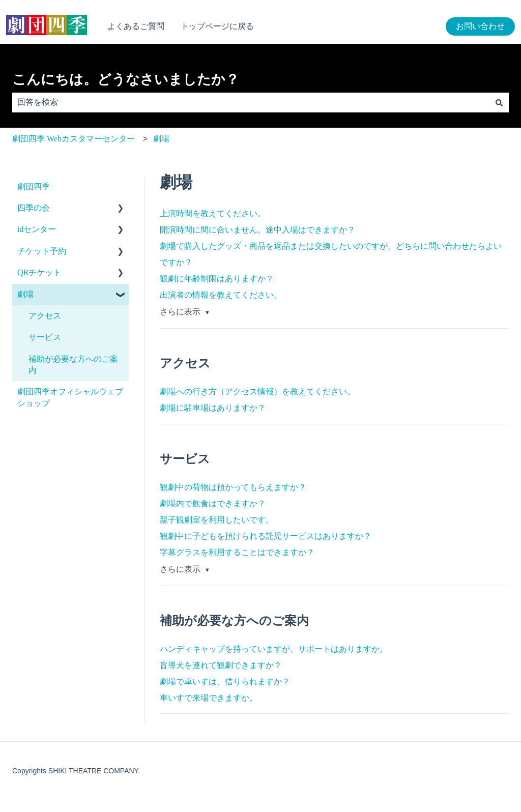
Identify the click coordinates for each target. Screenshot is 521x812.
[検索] (499, 102)
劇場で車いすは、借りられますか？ (225, 681)
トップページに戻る (217, 26)
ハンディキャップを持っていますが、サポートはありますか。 (274, 649)
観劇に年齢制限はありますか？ (217, 279)
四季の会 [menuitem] (34, 208)
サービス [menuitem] (45, 337)
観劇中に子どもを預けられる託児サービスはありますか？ (266, 536)
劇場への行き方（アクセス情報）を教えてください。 (257, 391)
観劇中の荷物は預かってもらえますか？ (233, 487)
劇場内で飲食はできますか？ (213, 503)
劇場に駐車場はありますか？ (213, 408)
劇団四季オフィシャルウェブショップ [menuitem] (70, 397)
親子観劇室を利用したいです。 (217, 520)
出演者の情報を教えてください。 (221, 295)
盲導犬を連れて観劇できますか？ (221, 665)
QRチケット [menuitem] (39, 272)
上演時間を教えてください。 (213, 213)
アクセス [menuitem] (45, 316)
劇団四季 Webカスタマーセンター (74, 139)
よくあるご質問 (136, 26)
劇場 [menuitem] (25, 294)
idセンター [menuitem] (37, 229)
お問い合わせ (480, 26)
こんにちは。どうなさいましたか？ (126, 79)
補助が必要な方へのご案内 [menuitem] (73, 365)
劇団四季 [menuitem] (34, 186)
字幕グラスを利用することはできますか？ (237, 552)
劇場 (161, 139)
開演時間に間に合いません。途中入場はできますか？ (257, 230)
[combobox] (251, 102)
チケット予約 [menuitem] (42, 251)
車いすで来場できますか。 (209, 698)
